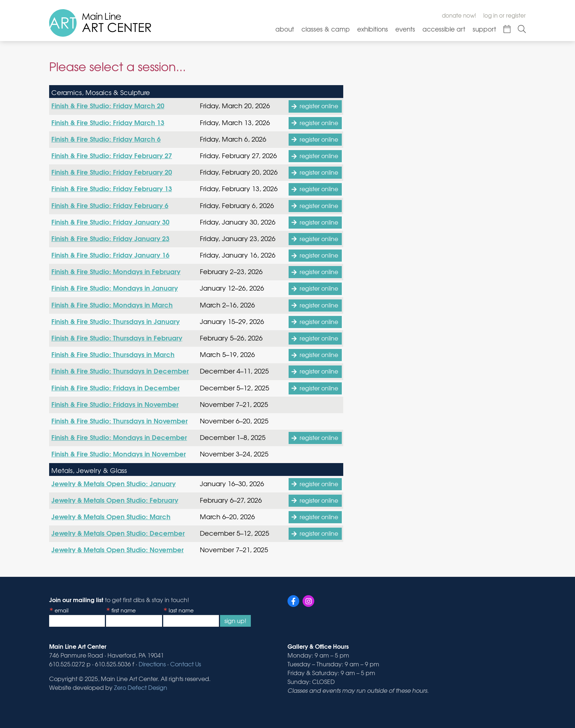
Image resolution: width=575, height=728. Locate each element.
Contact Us (186, 664)
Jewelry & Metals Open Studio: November (118, 549)
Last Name (181, 610)
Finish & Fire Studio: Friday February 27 (112, 155)
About (285, 29)
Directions (152, 664)
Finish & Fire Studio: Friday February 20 (112, 172)
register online (319, 106)
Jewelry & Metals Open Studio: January (113, 483)
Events (405, 29)
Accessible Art (444, 29)
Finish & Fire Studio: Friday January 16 (110, 255)
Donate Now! (459, 15)
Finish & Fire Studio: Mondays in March (112, 305)
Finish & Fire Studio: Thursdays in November (120, 421)
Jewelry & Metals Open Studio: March (111, 516)
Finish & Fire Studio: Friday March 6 (106, 139)
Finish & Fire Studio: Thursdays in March (113, 354)
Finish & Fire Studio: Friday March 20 (108, 105)
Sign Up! (235, 620)
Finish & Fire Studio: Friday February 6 (110, 205)
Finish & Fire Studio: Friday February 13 (112, 188)
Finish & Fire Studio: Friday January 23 (110, 238)
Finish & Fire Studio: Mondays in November (119, 454)
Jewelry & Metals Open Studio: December (118, 533)
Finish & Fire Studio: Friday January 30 (110, 222)
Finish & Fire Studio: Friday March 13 (108, 122)
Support (484, 29)
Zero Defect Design (141, 687)
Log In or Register (505, 15)
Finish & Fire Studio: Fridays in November (115, 404)
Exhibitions (373, 29)
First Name (124, 610)
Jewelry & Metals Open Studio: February (115, 500)
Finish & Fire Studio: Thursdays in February (117, 338)
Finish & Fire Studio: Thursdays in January (116, 321)
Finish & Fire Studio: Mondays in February (116, 271)
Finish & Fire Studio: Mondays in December (119, 437)
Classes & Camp (326, 29)
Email (62, 610)
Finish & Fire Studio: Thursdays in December (120, 371)
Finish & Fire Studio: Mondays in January (115, 288)
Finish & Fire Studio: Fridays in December (116, 387)
